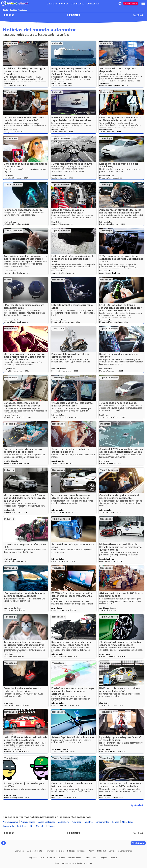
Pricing (91, 851)
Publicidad (102, 851)
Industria (57, 43)
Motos (8, 280)
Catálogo (52, 4)
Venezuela (114, 858)
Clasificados (77, 4)
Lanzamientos (102, 822)
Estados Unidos (74, 858)
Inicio (5, 10)
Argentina (33, 858)
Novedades (11, 43)
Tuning (51, 826)
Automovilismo (10, 822)
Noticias (64, 4)
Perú (95, 858)
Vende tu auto (131, 3)
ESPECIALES (73, 15)
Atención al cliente (35, 851)
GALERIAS (138, 15)
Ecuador (62, 858)
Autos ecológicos (47, 822)
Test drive (58, 329)
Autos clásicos (28, 822)
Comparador (93, 4)
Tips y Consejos (61, 138)
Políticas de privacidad (76, 851)
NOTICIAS (9, 15)
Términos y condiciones (55, 851)
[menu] (143, 3)
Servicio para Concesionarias (121, 851)
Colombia (51, 858)
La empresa (20, 851)
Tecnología (10, 92)
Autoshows (64, 822)
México (87, 858)
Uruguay (103, 858)
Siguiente (137, 805)
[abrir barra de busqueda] (120, 3)
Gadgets (77, 822)
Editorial (14, 10)
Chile (42, 858)
